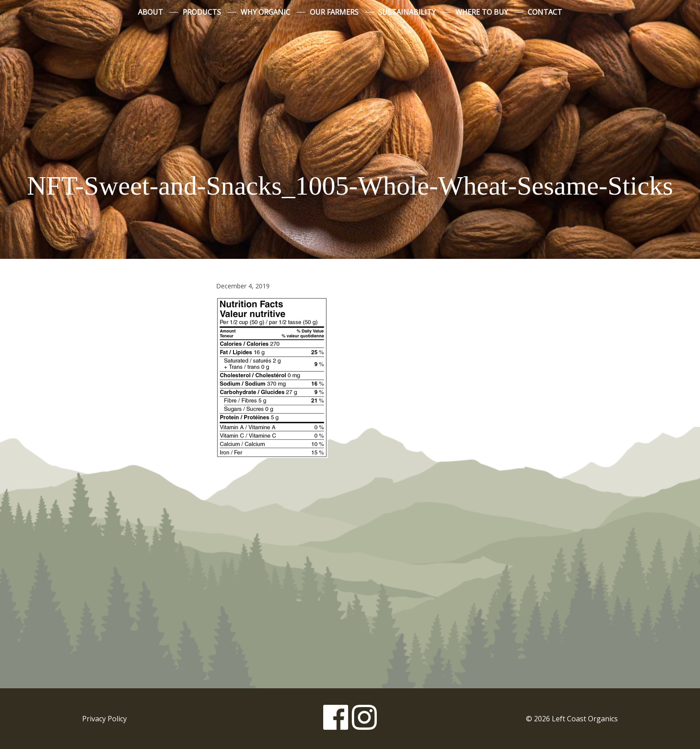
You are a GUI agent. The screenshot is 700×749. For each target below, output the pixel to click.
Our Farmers (334, 12)
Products (202, 12)
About (150, 12)
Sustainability (407, 12)
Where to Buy (482, 12)
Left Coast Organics (350, 95)
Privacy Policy (104, 719)
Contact (545, 12)
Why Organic (265, 12)
